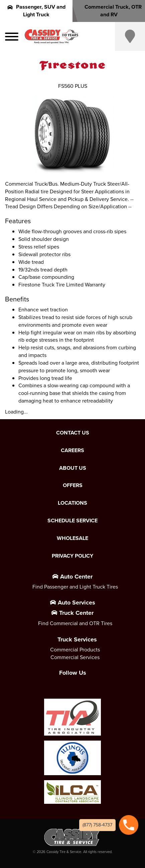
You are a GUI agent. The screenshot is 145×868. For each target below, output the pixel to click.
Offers (73, 485)
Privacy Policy (72, 556)
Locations (72, 503)
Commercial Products (75, 650)
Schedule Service (72, 521)
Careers (72, 450)
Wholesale (72, 538)
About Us (73, 468)
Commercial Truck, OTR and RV (109, 11)
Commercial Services (75, 657)
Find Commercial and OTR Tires (75, 623)
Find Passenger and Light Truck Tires (75, 587)
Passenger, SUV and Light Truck (36, 11)
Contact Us (73, 433)
